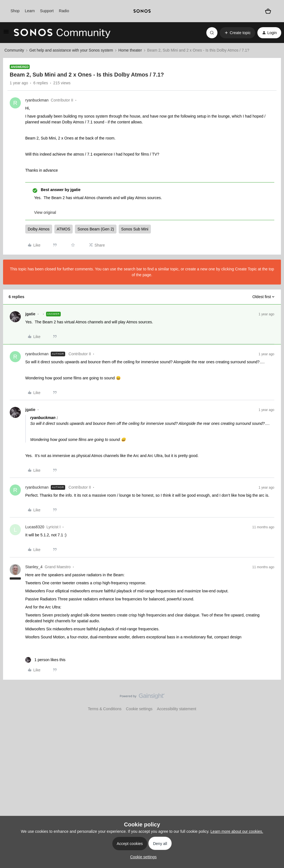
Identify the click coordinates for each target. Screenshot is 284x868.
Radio (64, 11)
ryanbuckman (37, 100)
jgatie (30, 314)
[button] (6, 34)
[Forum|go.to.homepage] (62, 33)
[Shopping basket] (268, 11)
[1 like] (45, 660)
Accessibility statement (177, 709)
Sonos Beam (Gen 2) (96, 229)
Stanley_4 (34, 567)
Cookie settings (139, 709)
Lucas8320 (35, 527)
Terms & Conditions (105, 709)
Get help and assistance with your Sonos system (71, 50)
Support (47, 11)
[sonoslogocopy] (142, 11)
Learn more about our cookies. (237, 831)
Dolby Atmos (39, 229)
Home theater (130, 50)
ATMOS (64, 229)
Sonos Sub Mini (135, 229)
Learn (30, 11)
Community (14, 50)
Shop (15, 11)
